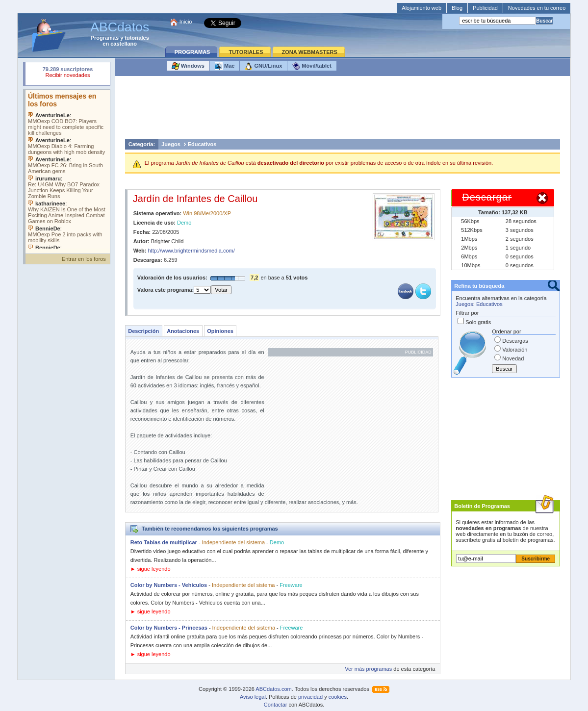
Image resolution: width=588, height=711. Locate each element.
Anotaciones (183, 331)
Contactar (276, 705)
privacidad (310, 697)
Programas (105, 38)
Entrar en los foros (84, 259)
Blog (457, 8)
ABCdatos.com (273, 689)
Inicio (186, 22)
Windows (188, 66)
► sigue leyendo (151, 569)
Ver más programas (368, 669)
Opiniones (220, 331)
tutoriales (137, 38)
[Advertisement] (342, 110)
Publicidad (485, 8)
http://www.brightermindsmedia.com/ (191, 251)
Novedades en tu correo (537, 8)
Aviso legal (253, 697)
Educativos (202, 144)
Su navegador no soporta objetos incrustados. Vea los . (68, 169)
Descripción (143, 331)
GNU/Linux (263, 66)
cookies (338, 697)
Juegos (171, 144)
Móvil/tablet (312, 66)
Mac (225, 66)
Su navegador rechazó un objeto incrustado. (68, 73)
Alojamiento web (422, 8)
